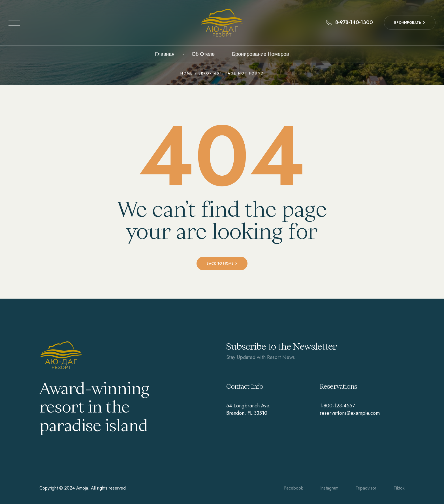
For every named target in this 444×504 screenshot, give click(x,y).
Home (187, 73)
